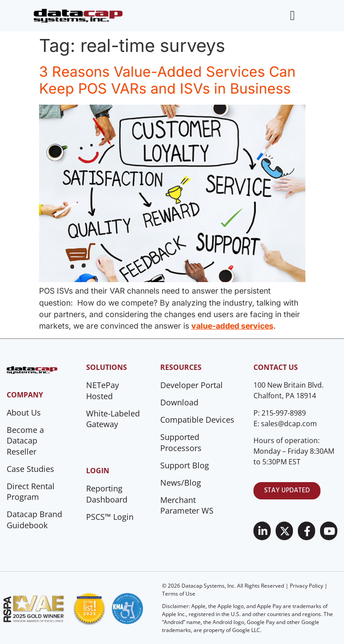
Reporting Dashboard (107, 494)
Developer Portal (192, 385)
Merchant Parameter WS (187, 505)
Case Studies (30, 469)
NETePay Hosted (103, 391)
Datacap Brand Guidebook (34, 520)
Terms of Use (179, 594)
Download (179, 402)
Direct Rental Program (31, 492)
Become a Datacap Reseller (25, 441)
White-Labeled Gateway (113, 419)
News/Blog (181, 483)
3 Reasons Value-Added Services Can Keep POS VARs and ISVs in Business (167, 80)
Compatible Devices (197, 420)
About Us (24, 412)
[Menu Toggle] (292, 16)
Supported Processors (181, 442)
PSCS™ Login (110, 517)
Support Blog (185, 465)
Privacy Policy (306, 586)
